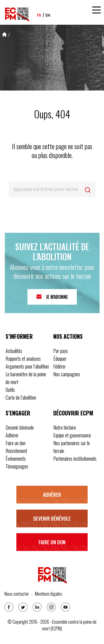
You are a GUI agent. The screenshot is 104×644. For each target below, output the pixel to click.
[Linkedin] (37, 607)
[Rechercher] (88, 190)
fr (39, 15)
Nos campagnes (67, 374)
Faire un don (16, 443)
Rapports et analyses (23, 359)
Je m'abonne (57, 297)
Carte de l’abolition (21, 397)
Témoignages (17, 466)
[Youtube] (65, 607)
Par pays (61, 351)
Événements (16, 458)
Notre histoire (65, 427)
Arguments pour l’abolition (27, 366)
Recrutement (16, 451)
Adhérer (12, 435)
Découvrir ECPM (73, 413)
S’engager (18, 413)
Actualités (14, 351)
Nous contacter (17, 594)
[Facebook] (9, 607)
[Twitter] (23, 607)
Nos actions (68, 336)
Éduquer (60, 359)
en (48, 15)
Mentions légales (49, 594)
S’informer (19, 336)
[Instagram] (51, 607)
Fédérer (59, 366)
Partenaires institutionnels (75, 458)
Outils (10, 390)
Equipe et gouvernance (72, 435)
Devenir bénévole (20, 427)
